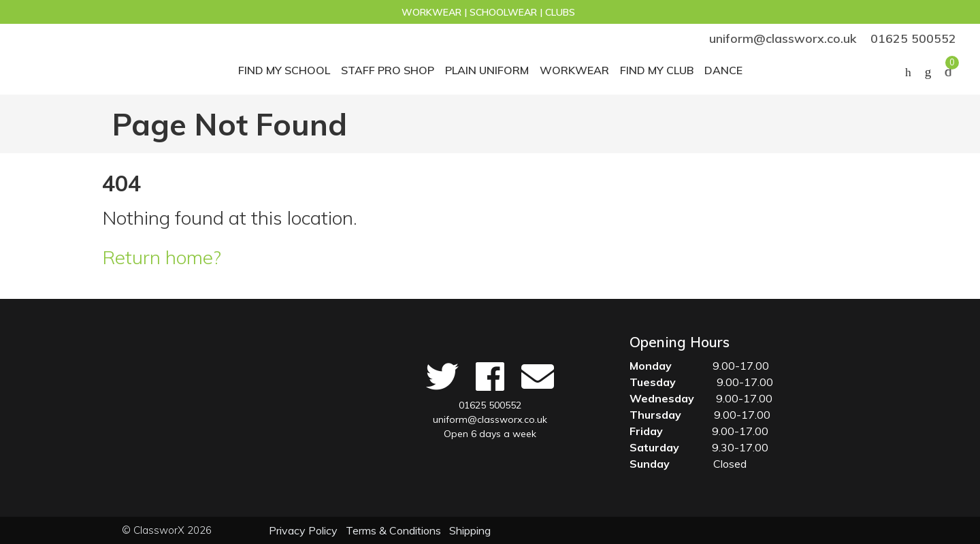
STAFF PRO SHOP (388, 70)
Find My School (284, 70)
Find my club (657, 70)
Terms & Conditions (393, 530)
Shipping (470, 530)
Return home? (162, 257)
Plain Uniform (487, 70)
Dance (723, 70)
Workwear (574, 70)
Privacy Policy (303, 530)
